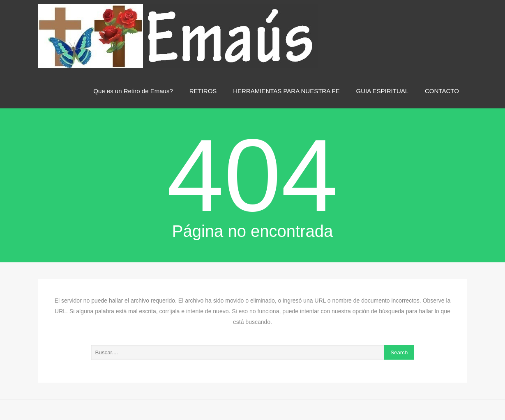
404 (252, 176)
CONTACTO (442, 91)
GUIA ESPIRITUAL (383, 91)
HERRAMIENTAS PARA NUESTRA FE (286, 91)
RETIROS (203, 91)
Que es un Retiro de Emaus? (133, 91)
